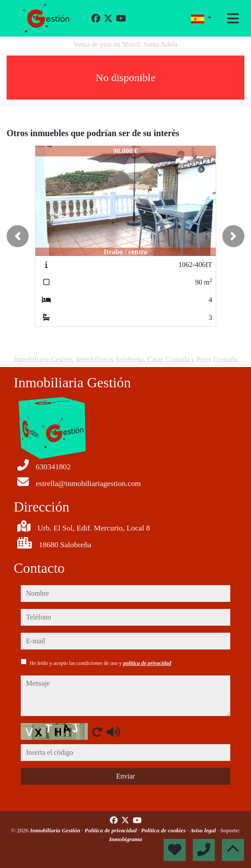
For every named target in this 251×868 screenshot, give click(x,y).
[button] (18, 236)
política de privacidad (147, 663)
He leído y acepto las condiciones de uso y (100, 663)
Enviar (125, 776)
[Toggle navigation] (233, 19)
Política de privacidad (111, 830)
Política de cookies (164, 830)
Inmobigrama (125, 839)
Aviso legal (204, 830)
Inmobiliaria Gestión (56, 830)
